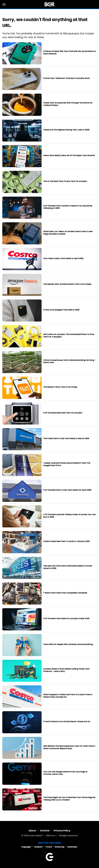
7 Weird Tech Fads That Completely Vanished (65, 593)
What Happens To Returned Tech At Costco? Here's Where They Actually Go (68, 696)
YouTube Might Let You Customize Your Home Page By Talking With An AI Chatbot (69, 799)
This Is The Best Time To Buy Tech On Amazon (65, 181)
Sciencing (60, 847)
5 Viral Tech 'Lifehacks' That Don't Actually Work (66, 78)
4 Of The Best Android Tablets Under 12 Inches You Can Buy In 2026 (70, 516)
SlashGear (72, 847)
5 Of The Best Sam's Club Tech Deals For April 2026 (67, 490)
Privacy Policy (62, 831)
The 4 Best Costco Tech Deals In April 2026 (63, 259)
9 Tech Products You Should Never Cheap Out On (67, 722)
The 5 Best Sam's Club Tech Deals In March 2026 (66, 439)
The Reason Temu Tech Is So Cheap (60, 387)
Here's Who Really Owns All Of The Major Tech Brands (69, 156)
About (32, 831)
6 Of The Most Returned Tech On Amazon (63, 413)
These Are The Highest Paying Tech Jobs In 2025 (66, 130)
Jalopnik (38, 847)
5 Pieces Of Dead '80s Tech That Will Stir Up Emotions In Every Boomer (70, 53)
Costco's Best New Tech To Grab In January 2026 (66, 541)
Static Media (35, 836)
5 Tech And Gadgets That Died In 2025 (61, 310)
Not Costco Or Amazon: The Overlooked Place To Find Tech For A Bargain (69, 336)
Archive (45, 831)
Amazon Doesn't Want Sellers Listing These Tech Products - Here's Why (66, 670)
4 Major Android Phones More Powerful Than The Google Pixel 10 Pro (67, 464)
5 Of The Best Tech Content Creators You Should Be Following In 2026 (68, 207)
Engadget (26, 847)
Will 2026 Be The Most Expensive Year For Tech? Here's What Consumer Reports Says (69, 747)
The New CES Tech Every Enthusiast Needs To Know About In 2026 (68, 567)
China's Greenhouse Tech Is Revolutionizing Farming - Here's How (70, 361)
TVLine (49, 847)
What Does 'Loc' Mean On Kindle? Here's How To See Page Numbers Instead (68, 233)
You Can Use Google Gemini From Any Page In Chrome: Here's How (65, 773)
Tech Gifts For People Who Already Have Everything (68, 644)
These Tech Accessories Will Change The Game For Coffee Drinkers (68, 104)
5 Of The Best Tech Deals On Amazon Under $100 (66, 619)
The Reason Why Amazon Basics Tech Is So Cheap (67, 284)
